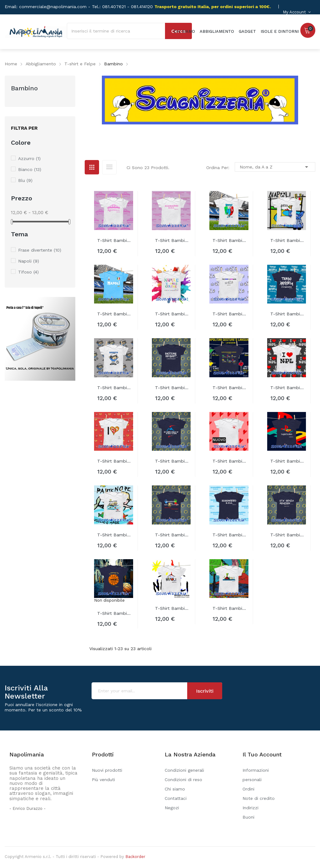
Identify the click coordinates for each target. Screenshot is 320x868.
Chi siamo (175, 789)
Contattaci (176, 798)
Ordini (248, 789)
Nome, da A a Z (275, 167)
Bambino (24, 88)
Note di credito (259, 798)
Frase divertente (40, 250)
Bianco (30, 169)
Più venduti (103, 780)
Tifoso (28, 272)
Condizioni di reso (183, 780)
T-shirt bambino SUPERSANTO (115, 613)
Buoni (248, 817)
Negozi (172, 808)
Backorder (135, 857)
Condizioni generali (184, 770)
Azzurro (29, 158)
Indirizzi (250, 808)
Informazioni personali (256, 775)
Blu (25, 180)
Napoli (29, 261)
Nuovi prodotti (107, 770)
